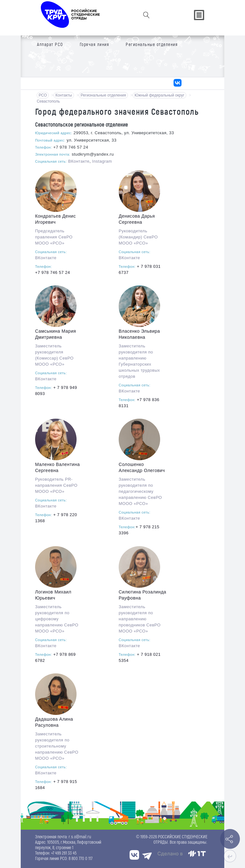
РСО (43, 95)
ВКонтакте (79, 161)
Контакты (64, 95)
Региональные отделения (103, 95)
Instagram (102, 161)
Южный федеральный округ (160, 95)
